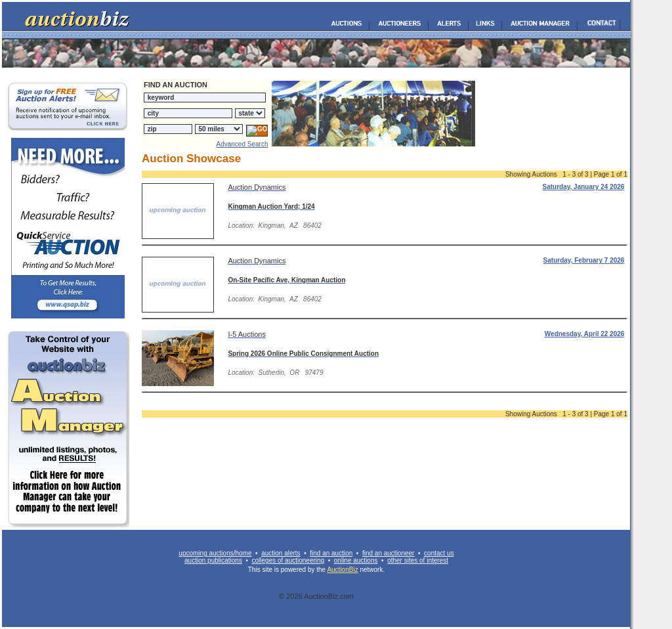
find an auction (331, 553)
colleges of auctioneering (288, 560)
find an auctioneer (388, 553)
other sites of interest (418, 560)
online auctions (356, 560)
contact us (439, 553)
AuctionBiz (342, 570)
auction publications (213, 560)
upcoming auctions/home (215, 553)
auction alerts (281, 553)
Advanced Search (242, 144)
